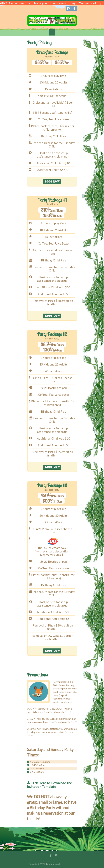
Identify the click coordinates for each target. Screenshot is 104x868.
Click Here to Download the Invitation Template (49, 785)
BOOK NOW (52, 182)
